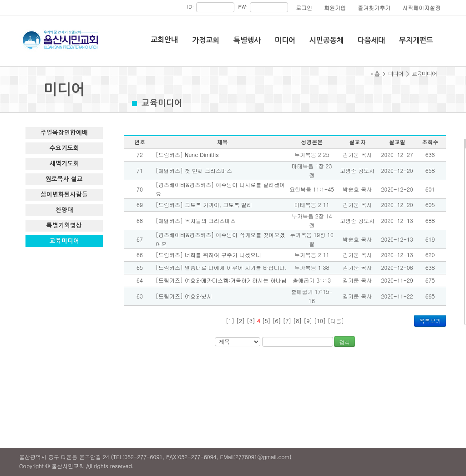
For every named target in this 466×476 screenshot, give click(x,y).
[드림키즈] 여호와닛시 (184, 296)
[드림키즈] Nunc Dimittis (187, 154)
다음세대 (371, 40)
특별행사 (247, 40)
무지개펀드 (416, 40)
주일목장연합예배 (64, 133)
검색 (344, 342)
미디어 (285, 40)
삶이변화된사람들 (64, 195)
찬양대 (64, 210)
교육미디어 (64, 241)
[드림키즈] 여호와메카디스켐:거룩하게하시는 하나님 (221, 280)
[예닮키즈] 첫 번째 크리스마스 (194, 170)
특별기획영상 (64, 225)
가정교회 (206, 40)
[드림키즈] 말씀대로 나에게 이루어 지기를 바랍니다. (221, 267)
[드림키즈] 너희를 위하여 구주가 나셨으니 (208, 255)
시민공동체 (327, 40)
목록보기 (430, 321)
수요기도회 (64, 148)
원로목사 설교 (64, 179)
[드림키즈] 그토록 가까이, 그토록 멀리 (204, 205)
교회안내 (164, 40)
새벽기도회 (64, 164)
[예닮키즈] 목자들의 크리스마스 (196, 220)
